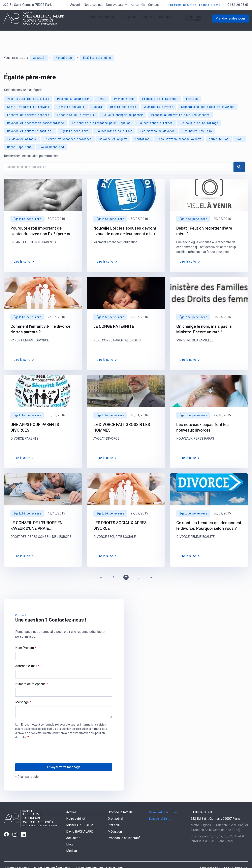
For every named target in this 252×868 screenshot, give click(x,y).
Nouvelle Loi (219, 128)
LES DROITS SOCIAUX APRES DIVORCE (120, 514)
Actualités (138, 5)
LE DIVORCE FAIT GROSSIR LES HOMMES (122, 416)
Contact (153, 5)
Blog (69, 833)
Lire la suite (22, 250)
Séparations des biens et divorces (208, 95)
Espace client (210, 5)
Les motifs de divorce (157, 120)
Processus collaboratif (192, 21)
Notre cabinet (93, 5)
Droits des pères (123, 95)
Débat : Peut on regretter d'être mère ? (204, 220)
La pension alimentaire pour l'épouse (101, 112)
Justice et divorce (159, 95)
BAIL (240, 128)
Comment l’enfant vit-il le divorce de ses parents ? (40, 318)
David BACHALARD (80, 820)
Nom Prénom (26, 637)
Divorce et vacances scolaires (68, 128)
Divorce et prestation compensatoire (36, 112)
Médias (72, 840)
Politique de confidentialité (52, 857)
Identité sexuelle (71, 95)
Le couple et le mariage (199, 112)
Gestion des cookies (88, 857)
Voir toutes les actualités (28, 87)
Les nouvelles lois (197, 120)
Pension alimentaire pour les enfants (180, 104)
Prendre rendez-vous (231, 21)
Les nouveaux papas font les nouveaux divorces (202, 416)
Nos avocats (115, 5)
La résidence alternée (155, 112)
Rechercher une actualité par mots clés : (32, 145)
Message (23, 691)
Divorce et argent (113, 128)
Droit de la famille (93, 21)
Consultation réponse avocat (179, 128)
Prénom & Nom (124, 87)
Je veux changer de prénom (123, 104)
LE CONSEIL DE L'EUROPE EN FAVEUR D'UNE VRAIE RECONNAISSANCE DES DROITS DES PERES (39, 514)
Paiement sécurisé (182, 5)
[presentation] (46, 748)
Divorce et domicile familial (30, 120)
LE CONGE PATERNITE (114, 315)
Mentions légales (17, 857)
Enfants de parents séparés (28, 104)
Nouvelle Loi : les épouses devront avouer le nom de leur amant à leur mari (125, 220)
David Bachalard (52, 136)
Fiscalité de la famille (76, 104)
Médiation (162, 21)
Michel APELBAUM (80, 814)
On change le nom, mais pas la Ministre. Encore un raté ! (204, 318)
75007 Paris (28, 5)
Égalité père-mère (97, 46)
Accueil (75, 5)
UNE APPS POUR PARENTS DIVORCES (35, 416)
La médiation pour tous (114, 120)
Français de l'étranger (160, 87)
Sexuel (97, 95)
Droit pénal (121, 21)
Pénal (102, 87)
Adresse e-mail (27, 655)
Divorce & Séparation (73, 87)
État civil (142, 21)
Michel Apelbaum (19, 136)
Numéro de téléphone (32, 673)
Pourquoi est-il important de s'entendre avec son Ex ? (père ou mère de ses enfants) (41, 220)
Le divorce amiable (22, 128)
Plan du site (114, 857)
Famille (192, 87)
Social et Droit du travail (28, 95)
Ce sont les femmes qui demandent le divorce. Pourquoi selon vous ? (209, 514)
